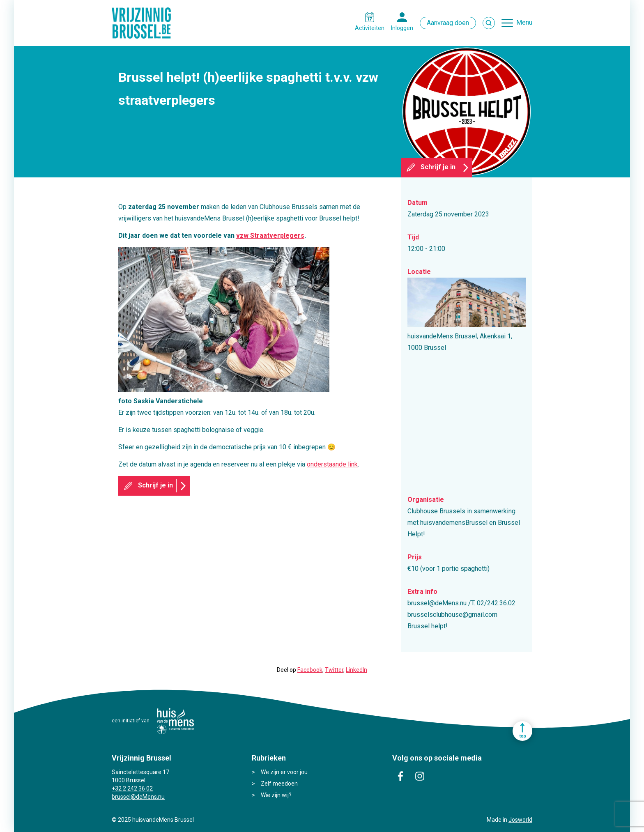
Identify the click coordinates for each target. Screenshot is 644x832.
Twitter (334, 670)
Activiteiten (370, 28)
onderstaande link (332, 464)
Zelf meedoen (279, 784)
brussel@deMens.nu (138, 797)
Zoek (489, 23)
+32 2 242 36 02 (132, 788)
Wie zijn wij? (276, 795)
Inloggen (402, 28)
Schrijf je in (438, 167)
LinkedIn (356, 670)
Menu (524, 22)
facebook (400, 776)
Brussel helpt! (428, 626)
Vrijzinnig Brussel (145, 23)
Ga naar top (522, 731)
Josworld (520, 820)
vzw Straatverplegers (270, 236)
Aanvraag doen (448, 23)
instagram (420, 776)
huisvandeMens (175, 721)
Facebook (310, 670)
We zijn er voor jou (284, 772)
